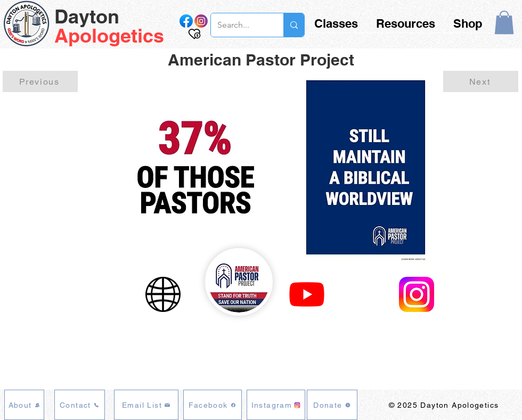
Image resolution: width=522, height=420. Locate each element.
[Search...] (239, 25)
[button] (504, 22)
